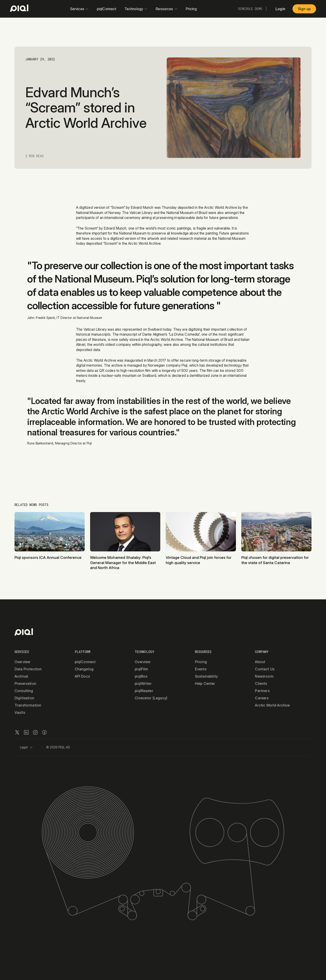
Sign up (304, 9)
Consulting (24, 691)
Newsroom (264, 676)
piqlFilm (141, 669)
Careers (262, 698)
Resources (167, 9)
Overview (22, 662)
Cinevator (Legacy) (151, 698)
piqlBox (141, 676)
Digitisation (24, 698)
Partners (262, 691)
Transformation (28, 705)
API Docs (82, 676)
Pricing (191, 9)
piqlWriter (143, 683)
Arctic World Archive (272, 705)
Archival (21, 676)
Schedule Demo (250, 9)
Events (201, 669)
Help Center (205, 683)
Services (79, 9)
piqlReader (144, 691)
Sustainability (206, 676)
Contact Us (265, 669)
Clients (261, 683)
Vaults (20, 712)
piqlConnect (107, 9)
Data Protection (28, 669)
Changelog (84, 669)
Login (280, 9)
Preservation (25, 683)
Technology (136, 9)
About (260, 662)
